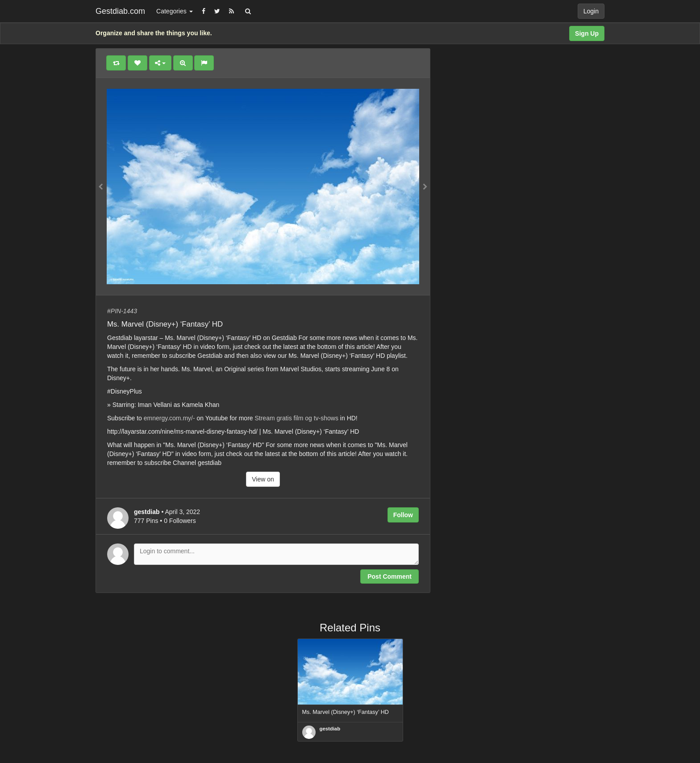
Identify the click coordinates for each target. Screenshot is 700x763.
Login (591, 11)
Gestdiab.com (120, 11)
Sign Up (587, 33)
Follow (403, 515)
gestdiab (330, 729)
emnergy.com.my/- (169, 418)
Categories (175, 11)
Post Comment (390, 576)
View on (263, 479)
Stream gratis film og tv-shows (296, 418)
